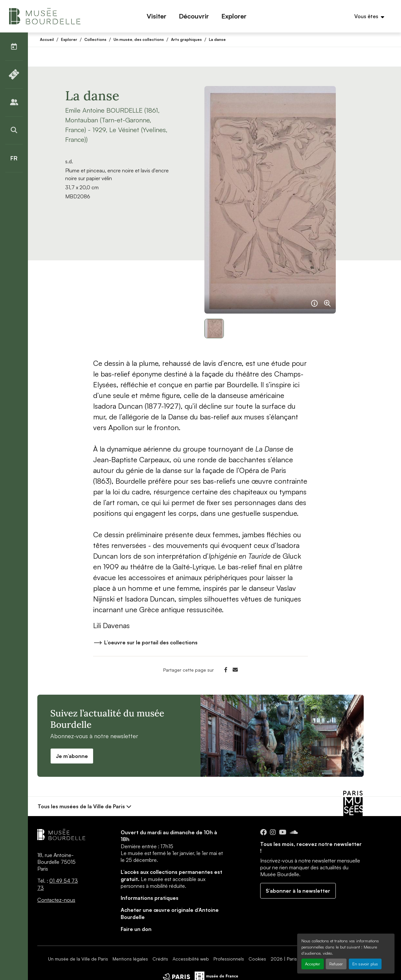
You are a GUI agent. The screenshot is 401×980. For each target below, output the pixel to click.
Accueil (47, 39)
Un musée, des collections (139, 39)
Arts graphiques (186, 39)
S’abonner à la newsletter (298, 891)
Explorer (69, 39)
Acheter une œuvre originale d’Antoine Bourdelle (170, 913)
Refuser (336, 964)
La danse (217, 39)
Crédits (160, 959)
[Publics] (14, 102)
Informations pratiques (150, 898)
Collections (95, 39)
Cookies (257, 959)
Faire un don (136, 929)
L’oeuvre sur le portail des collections (145, 644)
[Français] (14, 158)
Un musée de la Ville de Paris (78, 959)
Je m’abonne (72, 756)
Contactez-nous (56, 900)
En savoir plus (365, 964)
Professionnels (229, 959)
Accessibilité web (191, 959)
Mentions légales (130, 959)
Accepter (313, 964)
